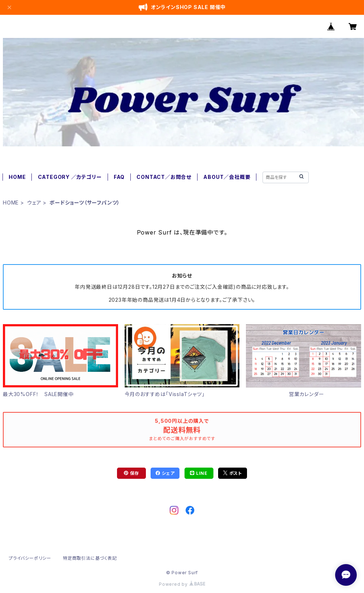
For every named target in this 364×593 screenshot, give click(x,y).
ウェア (34, 203)
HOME (17, 177)
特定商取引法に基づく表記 (90, 558)
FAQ (119, 177)
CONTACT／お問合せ (164, 177)
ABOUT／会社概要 (227, 177)
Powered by (182, 584)
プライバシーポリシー (30, 558)
